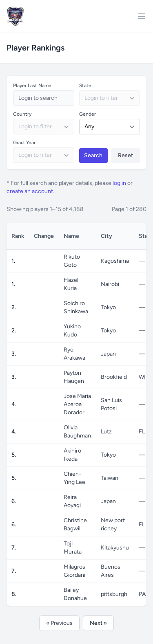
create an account (30, 191)
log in (119, 183)
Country (22, 114)
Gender (88, 114)
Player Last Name (32, 86)
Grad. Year (24, 143)
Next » (98, 623)
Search (93, 155)
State (85, 86)
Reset (125, 155)
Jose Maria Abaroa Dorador (77, 404)
